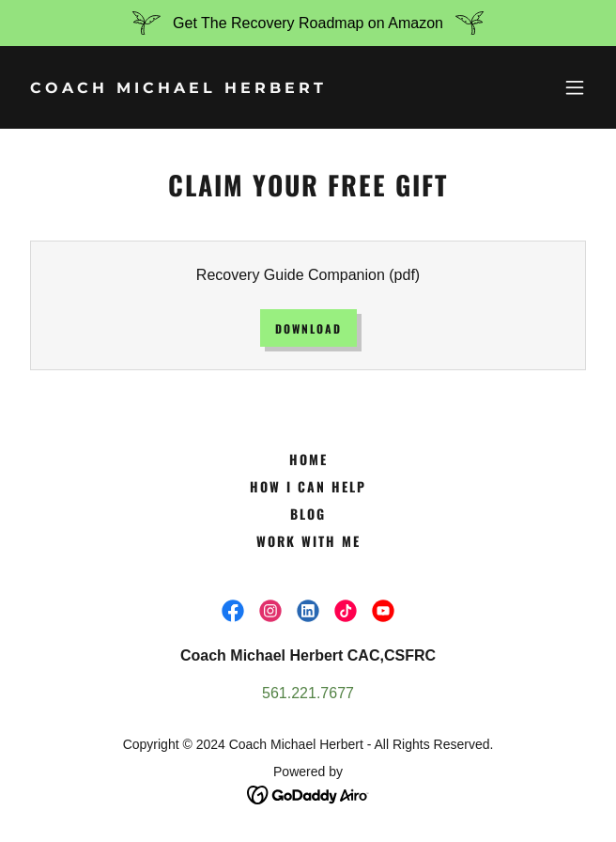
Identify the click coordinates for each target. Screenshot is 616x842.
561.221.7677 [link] (308, 693)
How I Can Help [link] (308, 486)
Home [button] (308, 459)
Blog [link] (308, 514)
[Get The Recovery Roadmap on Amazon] (308, 23)
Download (308, 328)
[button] (575, 87)
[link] (223, 88)
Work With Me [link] (308, 541)
